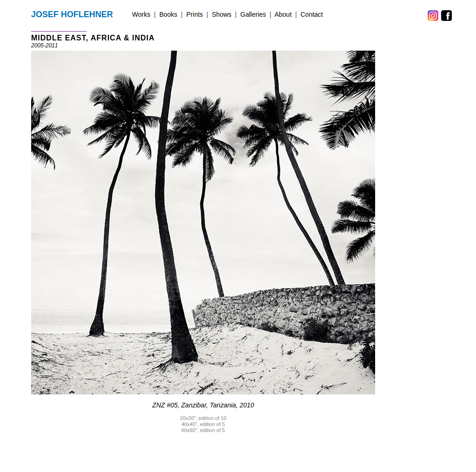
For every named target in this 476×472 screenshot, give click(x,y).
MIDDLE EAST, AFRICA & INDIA (93, 38)
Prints (195, 14)
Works (141, 14)
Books (169, 14)
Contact (312, 14)
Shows (222, 14)
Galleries (253, 14)
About (283, 14)
